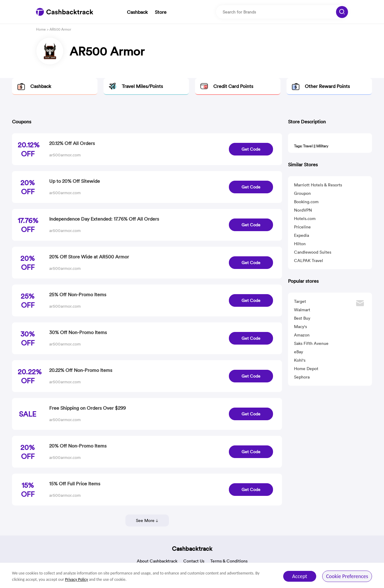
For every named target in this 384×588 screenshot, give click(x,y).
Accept (300, 576)
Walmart (302, 310)
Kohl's (300, 360)
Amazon (302, 335)
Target (300, 301)
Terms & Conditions (229, 561)
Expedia (301, 235)
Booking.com (306, 202)
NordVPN (303, 210)
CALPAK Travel (309, 261)
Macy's (300, 327)
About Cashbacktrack (157, 561)
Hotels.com (305, 219)
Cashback (137, 12)
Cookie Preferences (347, 576)
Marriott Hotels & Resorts (318, 185)
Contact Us (194, 561)
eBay (298, 352)
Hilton (300, 244)
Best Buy (302, 318)
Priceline (302, 227)
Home (41, 29)
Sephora (302, 377)
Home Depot (306, 369)
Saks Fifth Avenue (311, 343)
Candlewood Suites (313, 252)
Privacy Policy (77, 579)
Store (161, 12)
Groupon (302, 193)
